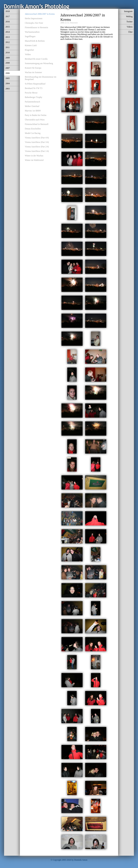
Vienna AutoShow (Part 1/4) (37, 151)
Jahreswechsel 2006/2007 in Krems (40, 14)
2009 (8, 58)
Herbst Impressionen (34, 18)
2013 (8, 37)
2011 (7, 47)
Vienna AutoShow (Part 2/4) (37, 147)
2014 (8, 32)
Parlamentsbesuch (33, 102)
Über (130, 32)
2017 (8, 16)
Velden (28, 54)
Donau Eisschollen (33, 129)
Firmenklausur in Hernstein (36, 27)
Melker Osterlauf (32, 106)
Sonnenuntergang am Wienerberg (39, 63)
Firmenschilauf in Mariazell (37, 124)
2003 (8, 89)
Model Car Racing (33, 133)
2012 (8, 42)
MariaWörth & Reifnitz (35, 41)
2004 (8, 83)
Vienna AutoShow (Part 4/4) (37, 138)
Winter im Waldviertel (34, 160)
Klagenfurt (29, 50)
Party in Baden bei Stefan (36, 115)
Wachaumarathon (32, 32)
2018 (8, 11)
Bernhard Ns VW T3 (34, 88)
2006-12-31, (65, 23)
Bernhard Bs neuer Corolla (36, 59)
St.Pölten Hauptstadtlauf (35, 84)
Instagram (128, 11)
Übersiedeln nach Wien (35, 120)
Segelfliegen (30, 36)
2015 (8, 27)
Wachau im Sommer (33, 72)
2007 (8, 68)
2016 (8, 22)
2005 (8, 78)
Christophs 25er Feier (34, 23)
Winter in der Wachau (34, 156)
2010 (8, 53)
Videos (130, 27)
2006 (8, 73)
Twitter (130, 22)
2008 (8, 63)
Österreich (74, 23)
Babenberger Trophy (34, 97)
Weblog (129, 16)
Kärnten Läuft (31, 45)
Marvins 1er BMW (33, 111)
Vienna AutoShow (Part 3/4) (37, 142)
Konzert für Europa (33, 68)
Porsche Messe (31, 93)
